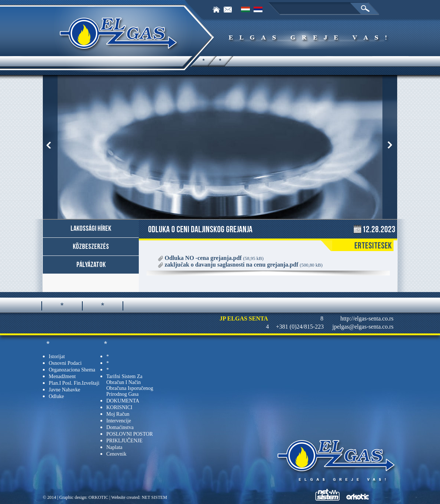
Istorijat (57, 356)
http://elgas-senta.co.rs (367, 318)
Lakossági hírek (91, 229)
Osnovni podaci (65, 363)
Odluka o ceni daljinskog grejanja (200, 229)
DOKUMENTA (123, 401)
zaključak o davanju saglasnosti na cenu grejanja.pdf (244, 265)
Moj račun (118, 414)
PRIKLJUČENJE (124, 441)
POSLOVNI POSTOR (130, 434)
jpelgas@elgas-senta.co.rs (363, 327)
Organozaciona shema (72, 370)
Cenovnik (116, 454)
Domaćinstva (120, 427)
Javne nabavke (64, 390)
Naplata (114, 447)
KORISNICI (119, 407)
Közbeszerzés (91, 247)
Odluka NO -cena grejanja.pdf (214, 258)
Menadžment (62, 376)
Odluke (56, 396)
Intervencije (119, 421)
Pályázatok (91, 265)
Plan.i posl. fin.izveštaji (74, 383)
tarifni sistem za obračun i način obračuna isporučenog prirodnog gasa (130, 385)
